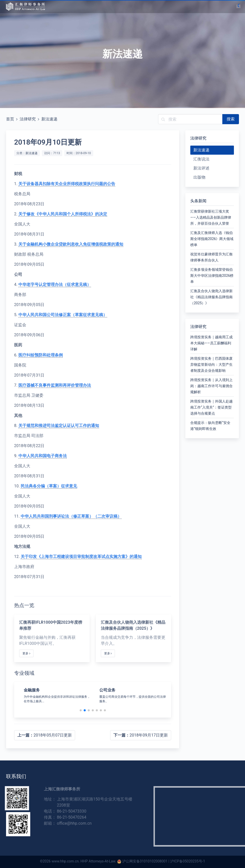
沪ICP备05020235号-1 (188, 861)
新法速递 (49, 119)
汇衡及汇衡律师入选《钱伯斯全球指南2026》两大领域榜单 (212, 239)
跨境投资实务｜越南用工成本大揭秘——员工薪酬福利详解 (211, 343)
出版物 (199, 177)
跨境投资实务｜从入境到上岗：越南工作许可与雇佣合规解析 (211, 386)
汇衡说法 (201, 159)
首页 (10, 119)
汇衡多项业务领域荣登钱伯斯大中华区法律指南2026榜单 (212, 276)
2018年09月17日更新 (141, 735)
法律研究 (28, 119)
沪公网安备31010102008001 (145, 861)
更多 (26, 653)
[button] (238, 7)
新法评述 (201, 168)
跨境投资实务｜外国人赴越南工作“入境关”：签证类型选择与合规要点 (211, 407)
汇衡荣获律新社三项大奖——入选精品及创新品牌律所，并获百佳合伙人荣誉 (211, 217)
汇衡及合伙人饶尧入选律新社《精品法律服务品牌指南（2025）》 (211, 297)
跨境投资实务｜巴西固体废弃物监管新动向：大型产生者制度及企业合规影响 (211, 364)
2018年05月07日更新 (45, 735)
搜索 (231, 119)
